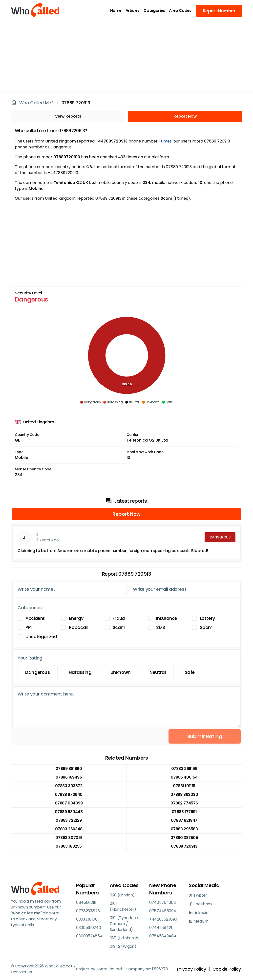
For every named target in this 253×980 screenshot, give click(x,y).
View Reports (68, 116)
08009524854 (89, 936)
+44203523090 (163, 919)
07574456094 (163, 911)
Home (116, 10)
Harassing (80, 672)
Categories (154, 10)
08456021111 (87, 902)
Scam (119, 627)
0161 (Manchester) (123, 906)
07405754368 (162, 902)
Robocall (78, 627)
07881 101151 (184, 786)
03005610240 (88, 928)
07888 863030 (184, 794)
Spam (206, 627)
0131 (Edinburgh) (125, 938)
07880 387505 (184, 838)
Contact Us (21, 972)
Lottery (207, 618)
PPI (29, 627)
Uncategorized (41, 636)
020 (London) (122, 895)
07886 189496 (69, 777)
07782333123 (88, 911)
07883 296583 (184, 829)
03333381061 (87, 919)
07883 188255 (69, 846)
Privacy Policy (192, 969)
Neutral (158, 672)
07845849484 (163, 936)
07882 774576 (184, 803)
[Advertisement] (124, 56)
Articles (133, 10)
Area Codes (180, 10)
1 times (165, 141)
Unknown (121, 672)
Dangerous (38, 672)
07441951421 (161, 928)
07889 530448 (69, 812)
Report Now (185, 116)
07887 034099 (69, 803)
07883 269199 (184, 769)
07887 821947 (184, 820)
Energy (76, 618)
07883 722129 (69, 820)
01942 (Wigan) (123, 946)
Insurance (167, 618)
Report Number (219, 11)
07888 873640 (69, 794)
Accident (35, 618)
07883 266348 (69, 829)
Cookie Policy (227, 969)
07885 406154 (184, 777)
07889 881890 (69, 769)
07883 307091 (69, 838)
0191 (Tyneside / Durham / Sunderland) (124, 924)
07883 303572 (69, 786)
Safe (190, 672)
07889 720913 (76, 103)
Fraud (119, 618)
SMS (161, 627)
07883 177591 (184, 812)
